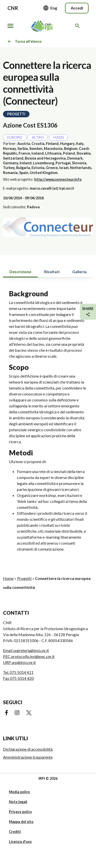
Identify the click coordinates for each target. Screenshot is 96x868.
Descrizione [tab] (20, 272)
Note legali (18, 802)
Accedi (77, 8)
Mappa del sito (21, 822)
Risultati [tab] (52, 272)
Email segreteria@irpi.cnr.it (26, 650)
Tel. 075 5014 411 (18, 672)
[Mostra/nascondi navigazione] (10, 26)
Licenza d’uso (20, 842)
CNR (13, 8)
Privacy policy (20, 812)
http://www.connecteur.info (58, 179)
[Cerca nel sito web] (78, 26)
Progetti (24, 578)
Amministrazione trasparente (28, 757)
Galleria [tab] (79, 272)
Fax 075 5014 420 (18, 678)
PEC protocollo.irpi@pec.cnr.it (29, 656)
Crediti (15, 832)
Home (8, 578)
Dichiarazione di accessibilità (28, 749)
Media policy (19, 792)
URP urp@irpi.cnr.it (19, 662)
